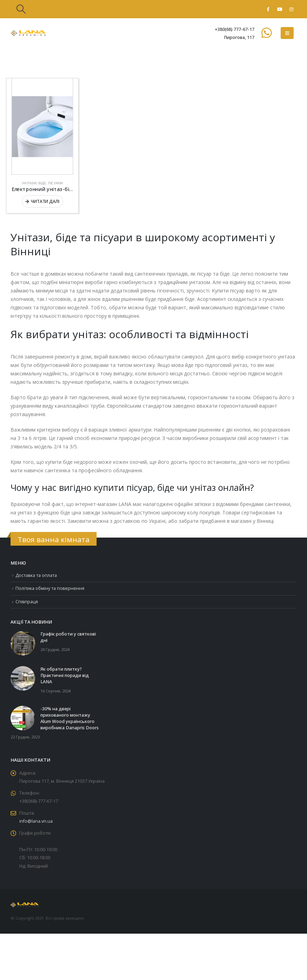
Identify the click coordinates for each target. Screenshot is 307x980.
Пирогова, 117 (239, 37)
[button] (21, 9)
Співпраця (27, 602)
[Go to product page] (42, 126)
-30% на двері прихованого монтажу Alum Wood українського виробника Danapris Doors (70, 719)
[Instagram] (291, 9)
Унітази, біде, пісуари (42, 183)
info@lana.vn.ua (36, 822)
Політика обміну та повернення (50, 589)
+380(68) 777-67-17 (234, 29)
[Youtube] (280, 9)
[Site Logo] (28, 33)
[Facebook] (268, 9)
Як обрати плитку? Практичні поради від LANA (65, 676)
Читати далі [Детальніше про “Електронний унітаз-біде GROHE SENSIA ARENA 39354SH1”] (45, 201)
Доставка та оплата (36, 575)
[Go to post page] (23, 643)
